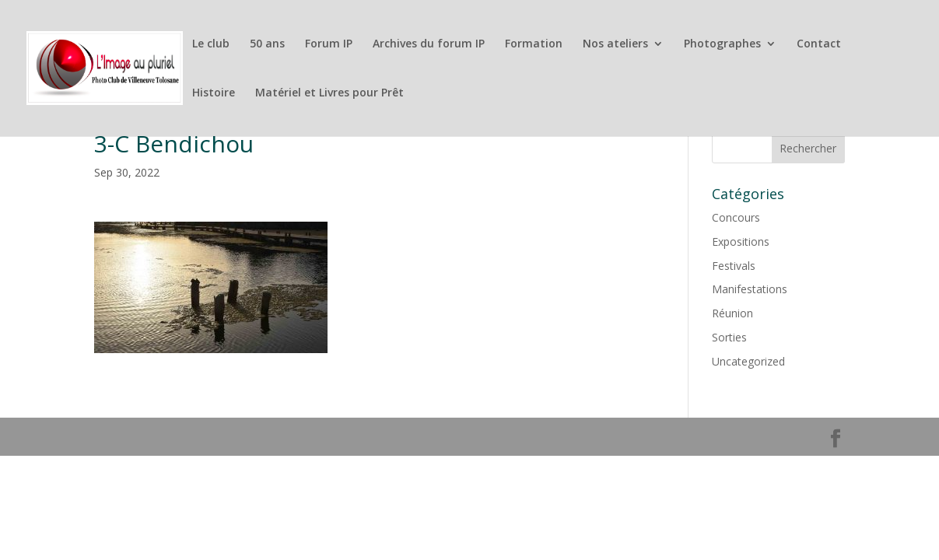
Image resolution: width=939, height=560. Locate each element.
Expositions (741, 241)
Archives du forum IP (429, 44)
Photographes (722, 44)
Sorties (729, 337)
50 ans (267, 44)
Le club (211, 44)
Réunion (732, 313)
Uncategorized (748, 361)
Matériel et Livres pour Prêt (329, 93)
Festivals (734, 266)
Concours (736, 217)
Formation (534, 44)
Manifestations (750, 289)
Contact (819, 44)
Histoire (214, 93)
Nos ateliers (615, 44)
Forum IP (329, 44)
